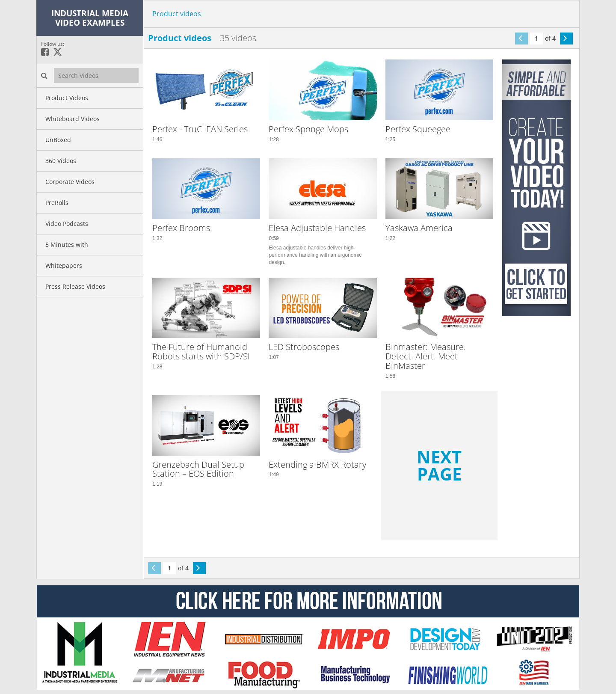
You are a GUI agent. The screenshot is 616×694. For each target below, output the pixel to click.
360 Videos (61, 161)
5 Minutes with (67, 245)
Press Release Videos (75, 286)
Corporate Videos (70, 182)
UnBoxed (58, 140)
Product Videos (67, 98)
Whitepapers (64, 265)
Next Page (439, 465)
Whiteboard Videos (73, 119)
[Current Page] (536, 39)
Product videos (177, 14)
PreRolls (57, 203)
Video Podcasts (67, 224)
